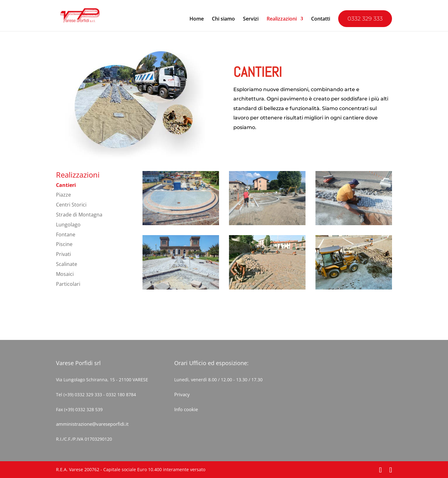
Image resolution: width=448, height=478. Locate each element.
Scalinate (67, 264)
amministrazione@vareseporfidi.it (92, 424)
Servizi (251, 19)
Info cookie (186, 409)
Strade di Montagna (79, 215)
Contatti (321, 19)
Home (197, 19)
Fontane (66, 234)
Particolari (68, 284)
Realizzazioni (282, 19)
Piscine (64, 244)
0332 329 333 (365, 19)
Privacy (182, 394)
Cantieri (66, 185)
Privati (63, 254)
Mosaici (65, 274)
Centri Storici (71, 205)
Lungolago (68, 225)
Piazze (63, 195)
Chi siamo (223, 19)
